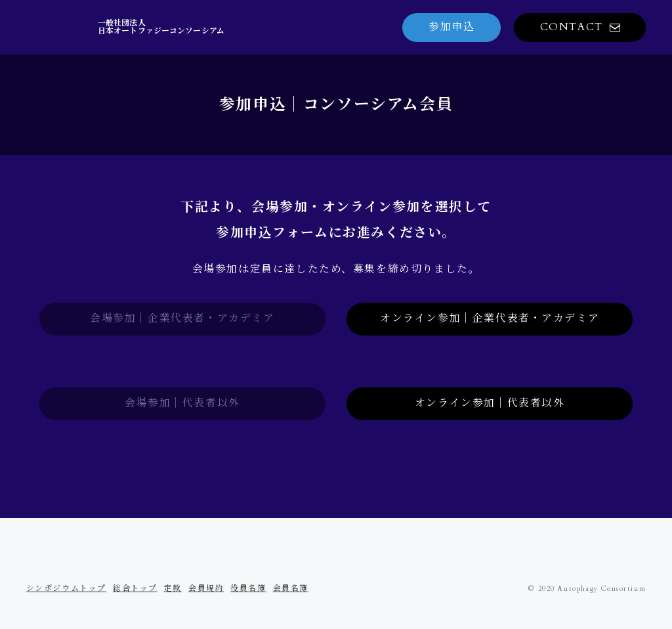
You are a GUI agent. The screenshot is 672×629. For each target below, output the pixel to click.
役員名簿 (248, 588)
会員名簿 (291, 588)
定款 (173, 588)
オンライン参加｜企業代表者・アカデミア (490, 318)
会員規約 (206, 588)
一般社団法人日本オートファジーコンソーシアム (161, 27)
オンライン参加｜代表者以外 (490, 403)
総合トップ (135, 588)
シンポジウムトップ (66, 588)
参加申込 (451, 27)
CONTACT (572, 27)
